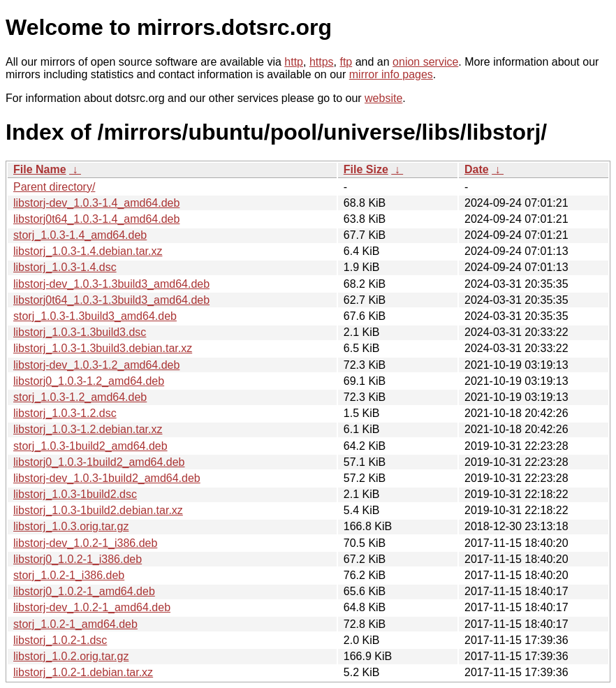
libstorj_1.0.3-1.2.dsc (65, 413)
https (322, 62)
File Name (40, 169)
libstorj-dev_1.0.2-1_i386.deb (85, 543)
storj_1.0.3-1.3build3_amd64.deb (95, 316)
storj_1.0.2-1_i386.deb (69, 575)
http (294, 62)
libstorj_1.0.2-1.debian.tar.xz (83, 672)
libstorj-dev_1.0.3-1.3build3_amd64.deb (111, 284)
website (383, 98)
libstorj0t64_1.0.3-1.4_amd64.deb (96, 219)
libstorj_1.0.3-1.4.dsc (65, 267)
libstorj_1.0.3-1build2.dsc (75, 494)
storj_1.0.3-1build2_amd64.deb (90, 446)
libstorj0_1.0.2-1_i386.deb (78, 559)
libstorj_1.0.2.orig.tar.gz (71, 656)
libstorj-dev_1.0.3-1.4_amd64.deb (96, 203)
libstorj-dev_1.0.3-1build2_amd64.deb (107, 478)
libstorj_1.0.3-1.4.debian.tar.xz (88, 251)
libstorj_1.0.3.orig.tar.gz (71, 526)
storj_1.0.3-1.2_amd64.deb (80, 397)
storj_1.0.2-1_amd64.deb (75, 624)
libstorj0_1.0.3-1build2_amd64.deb (99, 462)
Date (477, 169)
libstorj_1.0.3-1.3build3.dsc (80, 332)
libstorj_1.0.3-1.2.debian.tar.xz (88, 429)
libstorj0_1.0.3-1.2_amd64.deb (89, 381)
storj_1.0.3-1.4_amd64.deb (80, 235)
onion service (425, 62)
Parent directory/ (54, 187)
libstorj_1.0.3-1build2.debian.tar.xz (98, 510)
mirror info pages (391, 74)
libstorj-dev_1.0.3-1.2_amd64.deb (96, 365)
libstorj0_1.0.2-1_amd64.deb (84, 591)
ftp (346, 62)
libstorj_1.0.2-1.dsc (60, 640)
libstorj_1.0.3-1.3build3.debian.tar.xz (103, 348)
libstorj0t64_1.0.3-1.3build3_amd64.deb (111, 300)
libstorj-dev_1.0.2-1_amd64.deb (92, 607)
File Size (366, 169)
